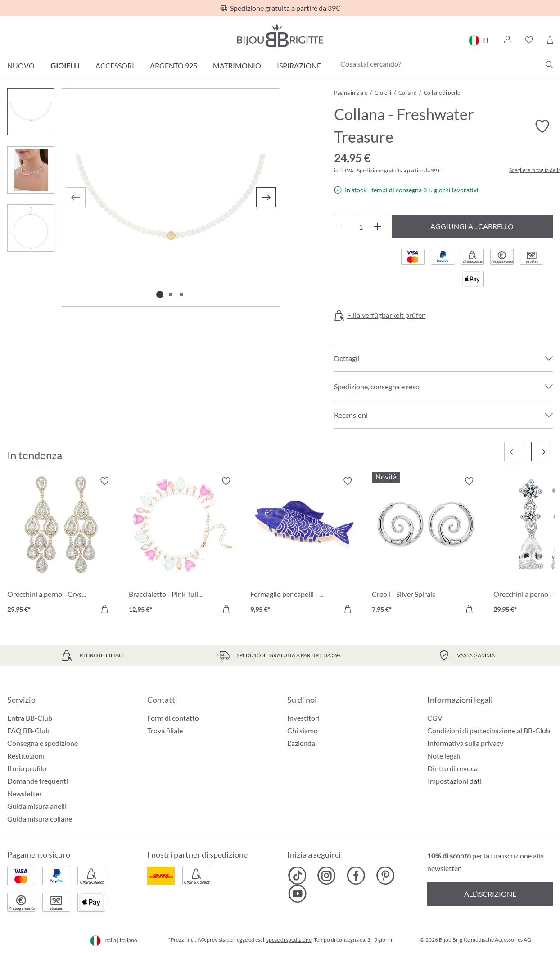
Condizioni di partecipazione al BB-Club (489, 730)
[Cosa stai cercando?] (445, 64)
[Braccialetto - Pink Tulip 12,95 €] (183, 547)
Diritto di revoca (452, 768)
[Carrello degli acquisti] (550, 40)
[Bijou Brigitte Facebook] (356, 876)
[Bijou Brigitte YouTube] (297, 894)
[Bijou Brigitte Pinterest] (385, 876)
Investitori (303, 718)
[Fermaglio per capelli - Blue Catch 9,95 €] (304, 547)
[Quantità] (361, 226)
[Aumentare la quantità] (377, 226)
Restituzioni (26, 756)
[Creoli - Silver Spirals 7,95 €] (426, 547)
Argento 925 (174, 65)
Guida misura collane (40, 819)
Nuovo (21, 65)
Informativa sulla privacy (465, 743)
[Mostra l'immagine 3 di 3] (181, 294)
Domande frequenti (38, 781)
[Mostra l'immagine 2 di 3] (171, 294)
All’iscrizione (490, 894)
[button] (507, 40)
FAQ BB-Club (28, 730)
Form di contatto (173, 718)
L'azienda (301, 743)
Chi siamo (303, 730)
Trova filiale (165, 730)
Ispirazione (299, 65)
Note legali (444, 756)
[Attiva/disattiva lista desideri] (542, 126)
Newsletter (25, 793)
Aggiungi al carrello (472, 226)
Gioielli (65, 65)
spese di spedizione (289, 940)
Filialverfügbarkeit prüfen (386, 315)
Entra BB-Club (30, 718)
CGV (435, 718)
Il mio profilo (27, 768)
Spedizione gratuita (380, 170)
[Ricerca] (549, 64)
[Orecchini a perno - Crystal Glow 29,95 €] (61, 547)
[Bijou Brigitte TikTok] (297, 876)
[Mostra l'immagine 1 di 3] (160, 294)
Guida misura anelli (37, 806)
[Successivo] (266, 197)
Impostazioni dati (455, 781)
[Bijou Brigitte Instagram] (327, 876)
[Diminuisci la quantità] (345, 226)
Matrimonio (237, 65)
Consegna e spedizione (43, 743)
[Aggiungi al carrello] (104, 609)
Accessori (115, 65)
